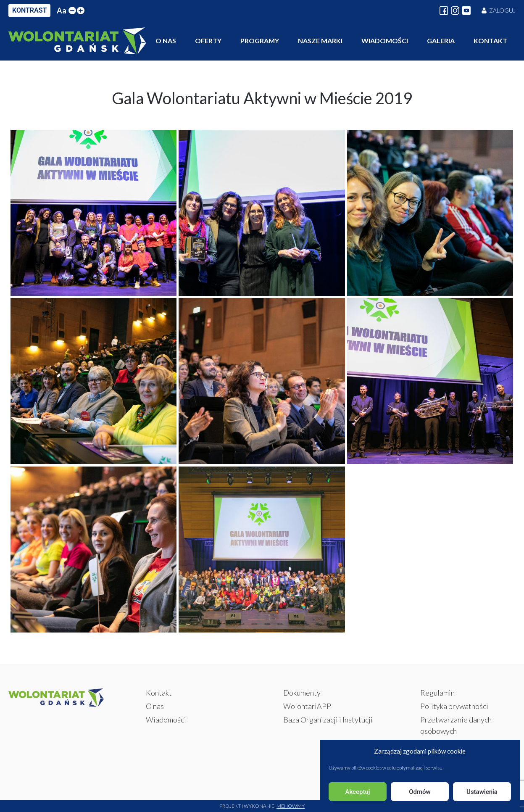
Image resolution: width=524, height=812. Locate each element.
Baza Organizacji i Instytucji (328, 720)
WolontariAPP (307, 706)
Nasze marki (320, 41)
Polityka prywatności (454, 706)
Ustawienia (482, 792)
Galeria (441, 41)
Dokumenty (302, 693)
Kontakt (490, 41)
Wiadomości (385, 41)
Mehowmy (291, 806)
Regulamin (437, 693)
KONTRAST (29, 10)
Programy (260, 41)
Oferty (208, 41)
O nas (166, 41)
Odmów (420, 792)
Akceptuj (357, 792)
